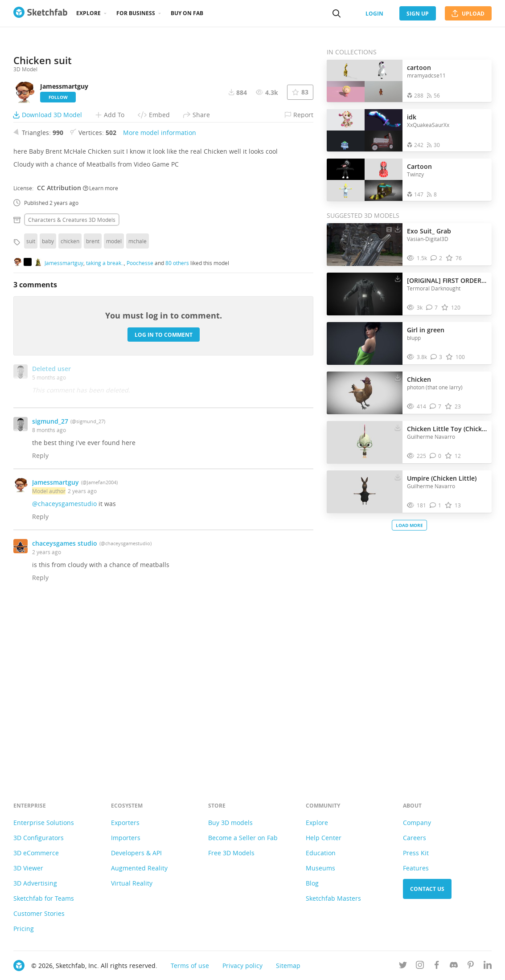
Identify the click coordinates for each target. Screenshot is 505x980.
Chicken (419, 379)
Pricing (24, 929)
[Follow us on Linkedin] (488, 966)
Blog (312, 883)
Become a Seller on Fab (243, 838)
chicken (70, 409)
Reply (40, 623)
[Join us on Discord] (454, 966)
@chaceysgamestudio (64, 672)
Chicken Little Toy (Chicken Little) (447, 429)
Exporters (125, 823)
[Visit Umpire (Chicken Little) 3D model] (365, 492)
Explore (88, 13)
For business (136, 13)
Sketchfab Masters (333, 898)
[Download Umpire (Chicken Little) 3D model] (398, 476)
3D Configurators (39, 838)
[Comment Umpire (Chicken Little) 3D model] (436, 505)
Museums (320, 868)
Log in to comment (164, 502)
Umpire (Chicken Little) (442, 478)
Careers (415, 838)
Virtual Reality (132, 883)
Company (417, 823)
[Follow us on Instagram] (420, 966)
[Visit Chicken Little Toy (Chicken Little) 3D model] (365, 442)
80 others (177, 430)
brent (93, 409)
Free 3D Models (231, 853)
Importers (126, 838)
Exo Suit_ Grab (429, 231)
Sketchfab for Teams (44, 898)
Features (416, 868)
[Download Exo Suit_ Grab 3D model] (398, 229)
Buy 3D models (230, 823)
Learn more (101, 355)
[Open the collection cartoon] (365, 81)
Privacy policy (242, 966)
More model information (160, 300)
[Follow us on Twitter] (403, 966)
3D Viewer (28, 868)
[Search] (337, 13)
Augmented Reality (139, 868)
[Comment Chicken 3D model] (436, 406)
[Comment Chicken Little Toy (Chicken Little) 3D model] (436, 456)
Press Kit (416, 853)
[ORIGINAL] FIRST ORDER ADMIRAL (447, 280)
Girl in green (426, 330)
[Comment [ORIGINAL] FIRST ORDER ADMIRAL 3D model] (432, 308)
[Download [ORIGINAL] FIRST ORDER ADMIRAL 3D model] (398, 278)
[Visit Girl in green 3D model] (365, 343)
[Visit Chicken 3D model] (365, 393)
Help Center (324, 838)
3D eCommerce (36, 853)
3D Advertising (35, 883)
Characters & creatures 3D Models (72, 388)
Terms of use (190, 966)
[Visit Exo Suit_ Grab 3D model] (365, 245)
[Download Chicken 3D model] (398, 377)
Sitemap (288, 966)
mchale (138, 409)
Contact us (427, 889)
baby (48, 409)
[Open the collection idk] (365, 130)
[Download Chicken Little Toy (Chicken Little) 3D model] (398, 427)
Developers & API (136, 853)
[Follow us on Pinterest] (471, 966)
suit (31, 409)
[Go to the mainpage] (40, 13)
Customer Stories (39, 913)
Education (321, 853)
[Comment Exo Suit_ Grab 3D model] (437, 258)
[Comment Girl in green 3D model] (437, 357)
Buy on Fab (187, 13)
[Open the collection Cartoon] (365, 180)
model (114, 409)
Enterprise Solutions (44, 823)
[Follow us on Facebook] (437, 966)
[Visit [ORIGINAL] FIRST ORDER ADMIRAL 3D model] (365, 294)
